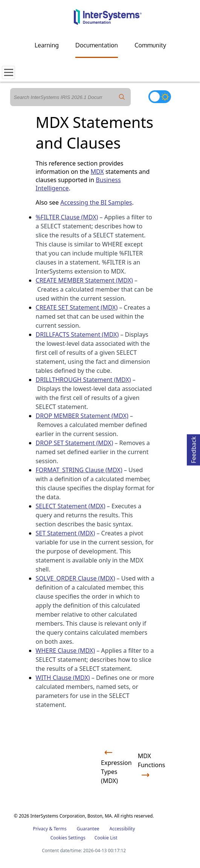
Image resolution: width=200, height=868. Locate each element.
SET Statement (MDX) (66, 533)
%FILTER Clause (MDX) (67, 217)
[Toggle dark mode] (160, 97)
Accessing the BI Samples (96, 202)
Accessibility (122, 829)
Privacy (40, 829)
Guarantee (88, 829)
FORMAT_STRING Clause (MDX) (79, 470)
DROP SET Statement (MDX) (75, 443)
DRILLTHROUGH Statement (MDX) (83, 380)
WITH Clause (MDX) (63, 678)
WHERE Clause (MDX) (65, 651)
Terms (60, 829)
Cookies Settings (68, 838)
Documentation (97, 45)
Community (150, 45)
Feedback (194, 449)
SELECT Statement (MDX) (71, 506)
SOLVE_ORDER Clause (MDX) (76, 578)
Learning (47, 45)
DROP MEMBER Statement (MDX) (82, 416)
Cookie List (106, 838)
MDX (97, 172)
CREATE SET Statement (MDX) (77, 307)
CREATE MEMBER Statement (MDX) (84, 280)
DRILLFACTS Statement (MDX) (77, 334)
